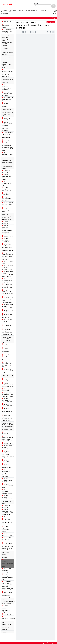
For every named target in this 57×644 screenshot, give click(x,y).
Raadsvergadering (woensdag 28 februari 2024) (26, 18)
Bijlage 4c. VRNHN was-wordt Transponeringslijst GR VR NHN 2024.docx (7, 274)
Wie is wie (41, 10)
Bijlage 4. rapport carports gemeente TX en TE (7, 204)
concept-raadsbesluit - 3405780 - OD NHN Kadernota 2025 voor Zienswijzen (8, 512)
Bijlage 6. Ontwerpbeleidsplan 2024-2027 (7, 480)
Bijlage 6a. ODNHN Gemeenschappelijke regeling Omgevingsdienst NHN (7, 300)
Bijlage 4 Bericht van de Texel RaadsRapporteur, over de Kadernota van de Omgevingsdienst (7, 547)
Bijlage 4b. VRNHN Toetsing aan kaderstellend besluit (7, 268)
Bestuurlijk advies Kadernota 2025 (7, 390)
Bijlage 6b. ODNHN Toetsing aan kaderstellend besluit (8, 306)
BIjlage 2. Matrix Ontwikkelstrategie (7, 194)
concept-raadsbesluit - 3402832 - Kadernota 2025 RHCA (8, 350)
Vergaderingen (27, 10)
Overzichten (34, 10)
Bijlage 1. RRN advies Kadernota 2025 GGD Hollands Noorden (7, 395)
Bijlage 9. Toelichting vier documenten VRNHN (7, 497)
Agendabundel (6, 22)
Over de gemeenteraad (49, 11)
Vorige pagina (51, 22)
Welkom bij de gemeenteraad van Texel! (5, 13)
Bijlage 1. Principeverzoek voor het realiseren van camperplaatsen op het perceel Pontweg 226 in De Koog (8, 146)
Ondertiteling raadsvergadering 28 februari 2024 (7, 31)
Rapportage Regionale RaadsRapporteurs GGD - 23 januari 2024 (7, 418)
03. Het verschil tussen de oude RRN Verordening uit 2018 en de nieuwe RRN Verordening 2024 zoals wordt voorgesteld (8, 586)
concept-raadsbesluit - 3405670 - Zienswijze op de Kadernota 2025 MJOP (8, 438)
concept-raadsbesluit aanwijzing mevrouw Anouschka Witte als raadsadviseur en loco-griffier (8, 73)
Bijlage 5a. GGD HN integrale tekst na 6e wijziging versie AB (7, 280)
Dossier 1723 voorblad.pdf (6, 433)
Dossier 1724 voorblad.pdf (6, 380)
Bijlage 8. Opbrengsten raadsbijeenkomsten (7, 492)
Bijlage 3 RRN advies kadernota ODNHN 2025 (6, 539)
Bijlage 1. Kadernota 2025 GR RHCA (6, 358)
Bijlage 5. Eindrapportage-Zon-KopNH (7, 210)
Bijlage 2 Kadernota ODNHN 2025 (7, 535)
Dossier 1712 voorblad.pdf (6, 345)
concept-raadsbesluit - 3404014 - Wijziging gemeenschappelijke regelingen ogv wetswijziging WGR (8, 230)
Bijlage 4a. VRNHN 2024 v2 (7, 263)
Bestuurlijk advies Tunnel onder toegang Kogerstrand (7, 94)
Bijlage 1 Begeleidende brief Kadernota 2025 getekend (7, 529)
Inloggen (53, 643)
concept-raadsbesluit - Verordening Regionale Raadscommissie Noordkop (7, 563)
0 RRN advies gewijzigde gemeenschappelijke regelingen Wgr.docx (7, 332)
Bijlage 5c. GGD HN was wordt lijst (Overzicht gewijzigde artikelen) (7, 292)
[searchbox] (43, 6)
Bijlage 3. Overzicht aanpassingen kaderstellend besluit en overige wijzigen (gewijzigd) (8, 256)
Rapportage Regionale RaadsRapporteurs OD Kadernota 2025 (7, 522)
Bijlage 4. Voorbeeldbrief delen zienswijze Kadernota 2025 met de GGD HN (7, 411)
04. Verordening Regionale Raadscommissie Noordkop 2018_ (7, 595)
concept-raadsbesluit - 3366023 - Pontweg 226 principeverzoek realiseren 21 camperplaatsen (8, 126)
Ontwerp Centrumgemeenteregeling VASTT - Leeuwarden (8, 618)
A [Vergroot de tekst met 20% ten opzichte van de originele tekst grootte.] (53, 18)
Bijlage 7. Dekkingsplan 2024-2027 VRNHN (8, 486)
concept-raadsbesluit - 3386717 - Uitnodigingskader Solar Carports (8, 177)
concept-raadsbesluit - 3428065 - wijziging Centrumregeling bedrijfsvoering (8, 609)
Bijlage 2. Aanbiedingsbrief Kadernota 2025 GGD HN (8, 400)
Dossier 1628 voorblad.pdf (6, 119)
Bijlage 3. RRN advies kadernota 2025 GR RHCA (7, 371)
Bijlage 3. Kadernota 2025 (6, 461)
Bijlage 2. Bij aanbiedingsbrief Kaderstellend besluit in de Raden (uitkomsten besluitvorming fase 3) (8, 247)
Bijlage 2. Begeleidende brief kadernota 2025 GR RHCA (7, 364)
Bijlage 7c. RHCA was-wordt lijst (7, 326)
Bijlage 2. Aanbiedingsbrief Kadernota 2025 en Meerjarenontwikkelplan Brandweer (8, 454)
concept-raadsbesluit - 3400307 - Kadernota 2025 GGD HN (8, 385)
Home (10, 18)
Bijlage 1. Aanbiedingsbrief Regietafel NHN (6, 240)
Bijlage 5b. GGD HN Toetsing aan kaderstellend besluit (7, 286)
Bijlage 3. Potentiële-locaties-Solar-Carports (7, 199)
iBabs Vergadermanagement (41, 643)
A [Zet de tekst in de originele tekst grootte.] (50, 18)
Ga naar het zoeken (0, 1)
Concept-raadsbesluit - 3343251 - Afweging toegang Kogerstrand (8, 87)
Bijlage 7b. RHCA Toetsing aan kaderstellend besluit (7, 321)
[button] (54, 6)
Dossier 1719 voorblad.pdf (6, 222)
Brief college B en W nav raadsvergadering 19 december (8, 99)
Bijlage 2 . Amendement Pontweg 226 (7, 154)
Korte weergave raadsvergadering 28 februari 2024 (7, 26)
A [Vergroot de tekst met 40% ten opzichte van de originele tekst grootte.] (55, 18)
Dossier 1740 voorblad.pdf (6, 506)
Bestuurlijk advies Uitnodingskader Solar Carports (7, 183)
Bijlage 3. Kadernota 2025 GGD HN (8, 405)
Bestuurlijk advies (7, 140)
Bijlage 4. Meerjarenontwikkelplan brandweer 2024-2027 (8, 466)
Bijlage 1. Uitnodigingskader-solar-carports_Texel (7, 189)
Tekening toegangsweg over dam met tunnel (7, 105)
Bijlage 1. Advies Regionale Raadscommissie (7, 447)
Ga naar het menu (1, 1)
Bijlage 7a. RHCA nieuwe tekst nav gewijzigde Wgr (7, 316)
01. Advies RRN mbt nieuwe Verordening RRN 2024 (7, 570)
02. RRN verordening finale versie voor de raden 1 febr (7, 577)
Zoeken (35, 3)
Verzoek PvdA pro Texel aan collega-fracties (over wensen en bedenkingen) (7, 135)
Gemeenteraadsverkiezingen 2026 (16, 11)
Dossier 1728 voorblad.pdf (6, 171)
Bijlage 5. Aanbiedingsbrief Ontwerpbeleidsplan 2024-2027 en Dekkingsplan (7, 473)
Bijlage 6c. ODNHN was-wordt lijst (7, 311)
